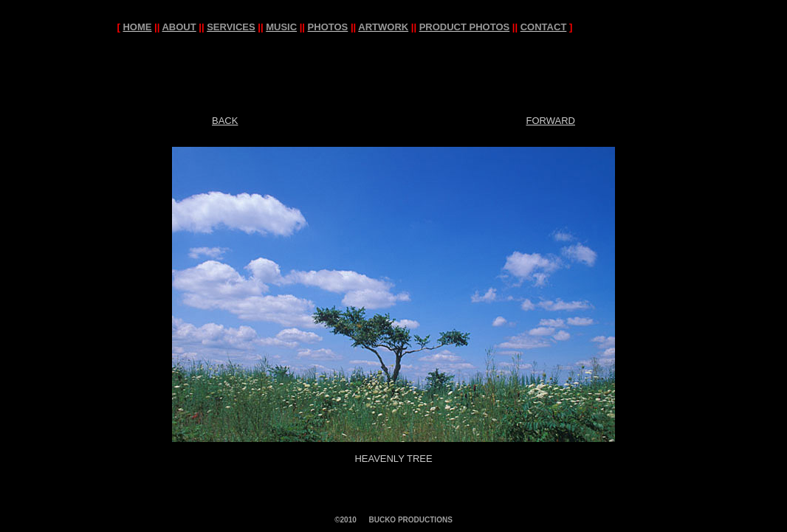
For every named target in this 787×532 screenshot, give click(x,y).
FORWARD (551, 121)
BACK (225, 121)
